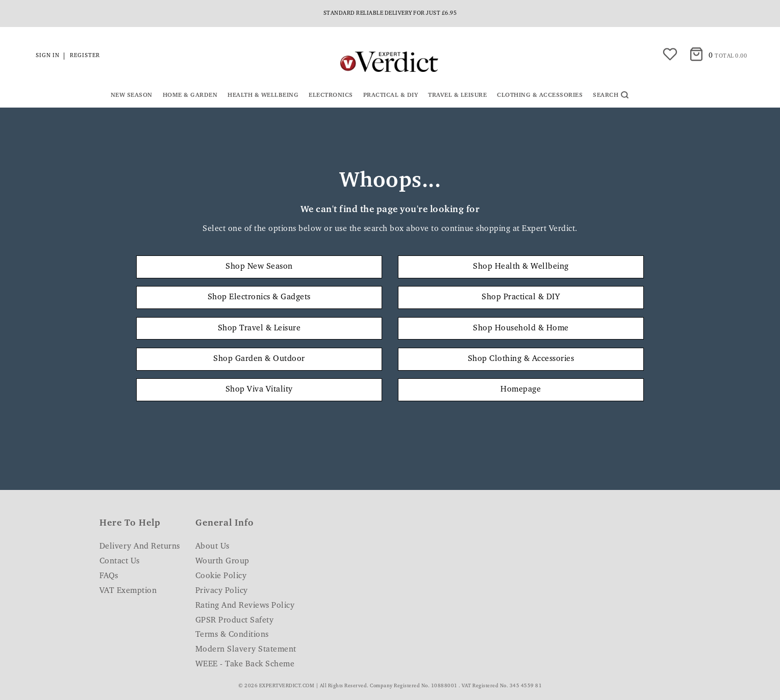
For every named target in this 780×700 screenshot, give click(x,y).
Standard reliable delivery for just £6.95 (390, 14)
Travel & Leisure (457, 95)
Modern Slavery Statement (246, 650)
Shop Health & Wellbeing (521, 267)
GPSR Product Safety (235, 620)
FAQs (109, 576)
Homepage (521, 390)
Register (85, 56)
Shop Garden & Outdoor (259, 359)
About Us (212, 547)
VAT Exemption (128, 591)
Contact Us (120, 561)
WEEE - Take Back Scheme (245, 664)
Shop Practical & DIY (521, 297)
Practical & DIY (391, 95)
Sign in (48, 56)
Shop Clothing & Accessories (521, 359)
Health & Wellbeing (263, 95)
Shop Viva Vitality (259, 390)
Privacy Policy (222, 591)
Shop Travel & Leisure (259, 328)
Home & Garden (190, 95)
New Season (132, 95)
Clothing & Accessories (540, 95)
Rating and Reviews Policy (245, 606)
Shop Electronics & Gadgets (259, 297)
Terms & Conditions (232, 635)
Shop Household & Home (521, 328)
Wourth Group (222, 561)
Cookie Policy (221, 576)
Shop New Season (259, 267)
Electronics (331, 95)
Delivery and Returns (140, 547)
